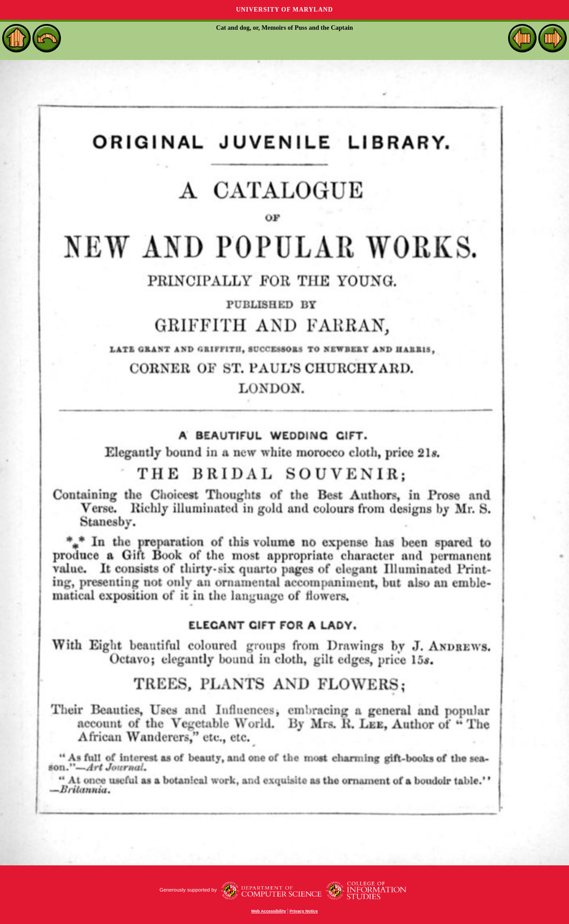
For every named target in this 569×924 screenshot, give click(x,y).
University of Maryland (284, 10)
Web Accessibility (268, 911)
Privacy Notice (304, 911)
